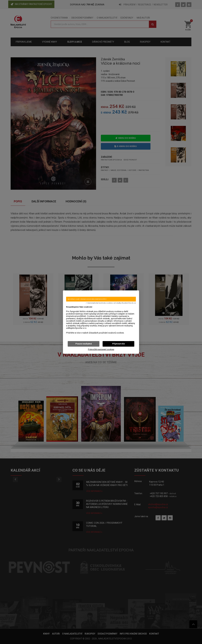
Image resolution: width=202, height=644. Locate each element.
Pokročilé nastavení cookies (101, 349)
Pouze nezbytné (84, 344)
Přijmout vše (119, 344)
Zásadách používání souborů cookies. (107, 333)
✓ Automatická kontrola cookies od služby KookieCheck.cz (111, 303)
